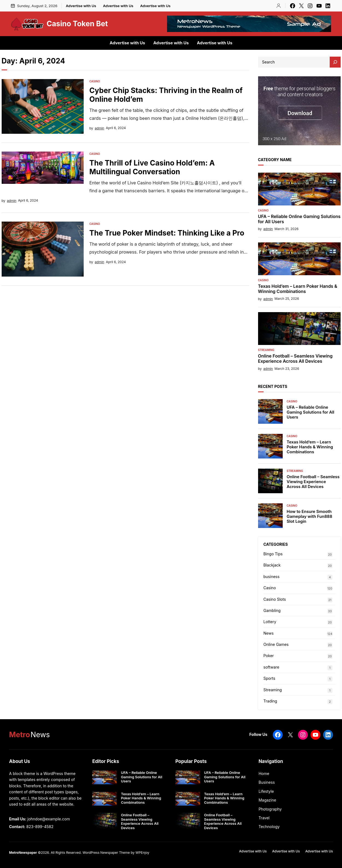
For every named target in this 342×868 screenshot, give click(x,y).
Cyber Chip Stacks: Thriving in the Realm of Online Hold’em (166, 95)
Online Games (276, 644)
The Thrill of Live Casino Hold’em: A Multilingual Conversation (152, 167)
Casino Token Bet (77, 24)
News (269, 633)
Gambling (272, 610)
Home (264, 773)
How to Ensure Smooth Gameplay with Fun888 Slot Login (310, 516)
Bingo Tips (273, 554)
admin (100, 128)
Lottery (270, 622)
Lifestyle (266, 791)
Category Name (275, 160)
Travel (264, 818)
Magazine (268, 800)
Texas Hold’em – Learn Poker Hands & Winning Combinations (298, 289)
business (272, 577)
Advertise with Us (81, 6)
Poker (269, 656)
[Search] (335, 62)
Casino (95, 81)
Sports (269, 678)
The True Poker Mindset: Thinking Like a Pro (167, 233)
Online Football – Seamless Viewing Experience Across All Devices (295, 359)
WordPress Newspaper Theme (106, 853)
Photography (270, 809)
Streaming (266, 350)
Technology (269, 827)
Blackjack (272, 565)
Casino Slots (275, 599)
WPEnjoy (142, 853)
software (271, 667)
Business (267, 782)
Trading (270, 701)
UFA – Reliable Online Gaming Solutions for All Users (299, 219)
